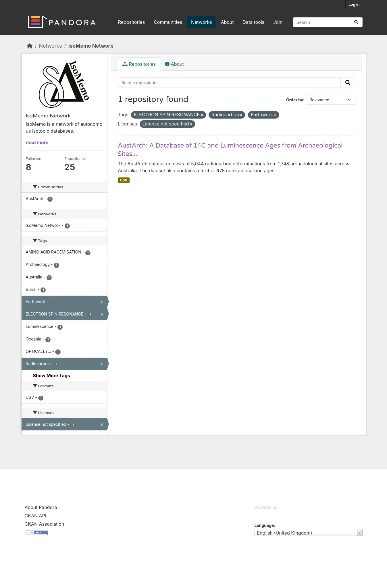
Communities (168, 22)
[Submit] (356, 22)
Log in (354, 4)
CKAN (264, 514)
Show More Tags (52, 376)
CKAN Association (45, 524)
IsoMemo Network (91, 46)
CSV (124, 180)
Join (278, 22)
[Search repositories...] (328, 22)
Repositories (132, 22)
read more (37, 142)
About (227, 22)
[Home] (30, 46)
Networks (202, 22)
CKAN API (36, 516)
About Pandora (41, 507)
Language (264, 525)
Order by (295, 100)
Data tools (253, 22)
